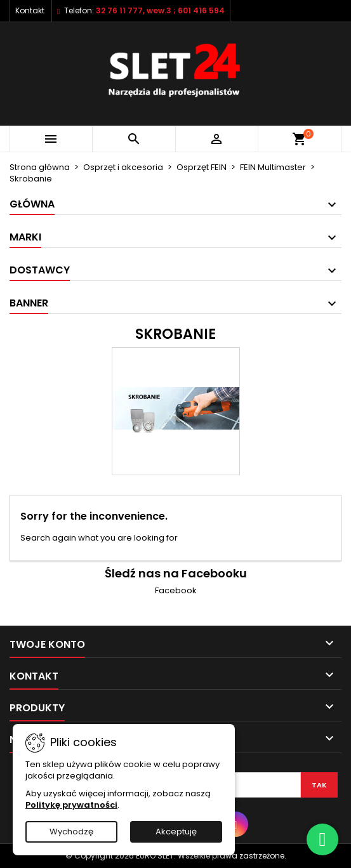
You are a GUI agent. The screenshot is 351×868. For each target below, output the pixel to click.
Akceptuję (176, 832)
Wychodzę (71, 832)
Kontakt (30, 10)
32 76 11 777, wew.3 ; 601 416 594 (160, 10)
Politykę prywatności (71, 805)
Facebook (176, 590)
